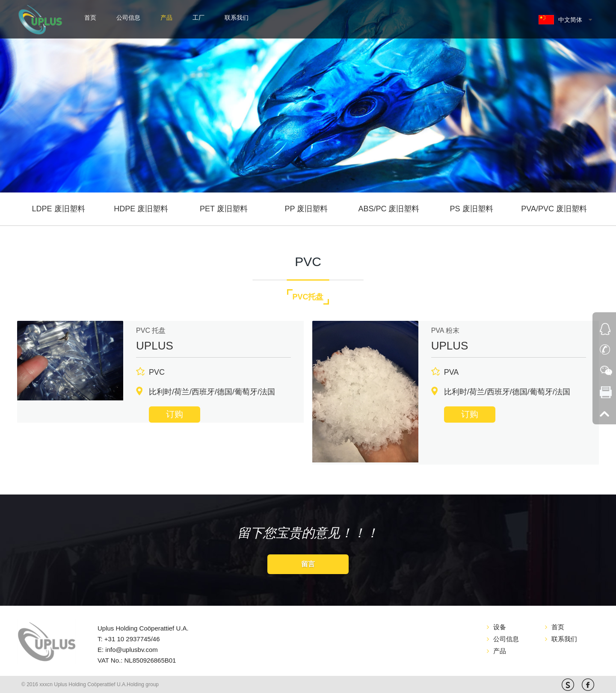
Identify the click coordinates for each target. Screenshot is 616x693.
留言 (308, 564)
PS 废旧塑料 (472, 209)
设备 (500, 627)
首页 (90, 18)
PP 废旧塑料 (307, 209)
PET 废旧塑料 (224, 209)
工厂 (198, 18)
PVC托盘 (308, 297)
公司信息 (128, 18)
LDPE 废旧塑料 (59, 209)
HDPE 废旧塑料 (141, 209)
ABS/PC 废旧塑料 (389, 209)
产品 (166, 18)
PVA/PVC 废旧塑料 (554, 209)
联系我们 (237, 18)
